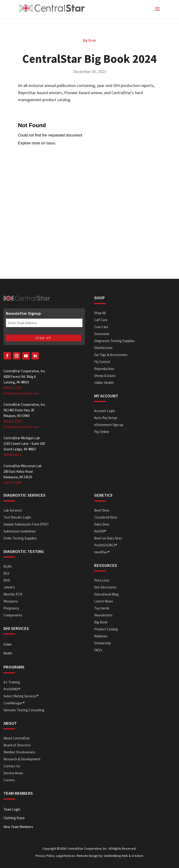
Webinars (101, 636)
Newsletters (103, 615)
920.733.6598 (12, 483)
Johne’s (9, 587)
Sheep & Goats (105, 376)
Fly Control (102, 362)
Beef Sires (102, 510)
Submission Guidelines (20, 531)
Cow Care (101, 327)
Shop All (100, 313)
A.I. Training (12, 682)
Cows (8, 644)
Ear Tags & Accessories (111, 355)
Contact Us (12, 766)
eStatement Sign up (109, 425)
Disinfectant (103, 348)
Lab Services (13, 510)
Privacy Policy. (45, 856)
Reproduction (104, 369)
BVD (7, 580)
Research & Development (22, 759)
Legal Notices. (66, 856)
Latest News (104, 601)
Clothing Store (14, 818)
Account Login (105, 411)
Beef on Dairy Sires (108, 538)
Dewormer (102, 334)
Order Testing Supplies (20, 538)
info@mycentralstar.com (21, 393)
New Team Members (18, 827)
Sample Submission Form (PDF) (26, 524)
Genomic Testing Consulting (24, 710)
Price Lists (102, 580)
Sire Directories (105, 587)
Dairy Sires (102, 524)
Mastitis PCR (13, 594)
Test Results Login (17, 517)
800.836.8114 (12, 455)
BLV (6, 573)
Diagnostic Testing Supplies (114, 341)
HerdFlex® (102, 552)
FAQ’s (98, 650)
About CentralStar (17, 738)
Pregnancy (11, 608)
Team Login (12, 809)
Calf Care (101, 320)
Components (13, 615)
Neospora (11, 601)
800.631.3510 (12, 388)
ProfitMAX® (12, 689)
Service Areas (13, 773)
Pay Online (102, 432)
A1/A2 (7, 566)
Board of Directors (17, 745)
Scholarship (103, 643)
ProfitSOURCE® (106, 545)
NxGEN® (100, 531)
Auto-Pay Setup (106, 418)
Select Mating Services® (21, 696)
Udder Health (104, 383)
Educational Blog (106, 594)
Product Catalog (106, 629)
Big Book (89, 40)
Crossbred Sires (106, 517)
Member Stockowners (19, 752)
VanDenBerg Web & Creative (124, 856)
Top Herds (102, 608)
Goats (8, 653)
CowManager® (14, 703)
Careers (9, 780)
